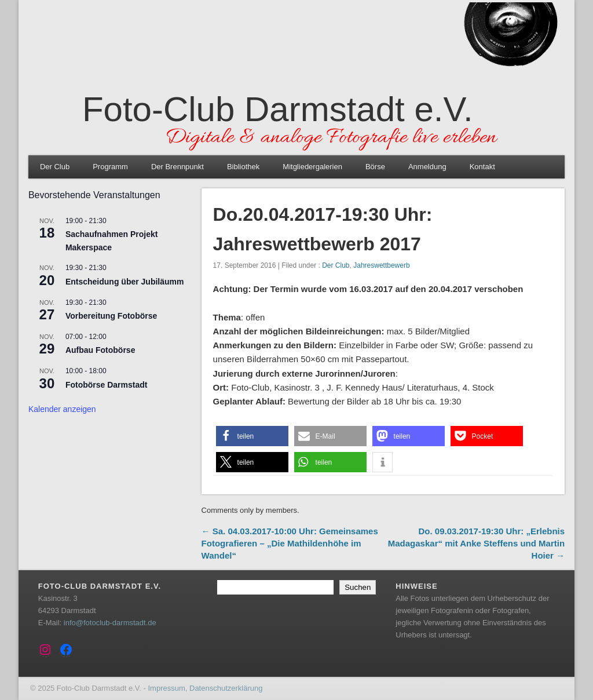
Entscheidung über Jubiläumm (125, 282)
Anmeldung (427, 167)
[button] (252, 436)
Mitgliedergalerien (312, 167)
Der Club (55, 167)
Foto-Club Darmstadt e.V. (278, 109)
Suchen (358, 587)
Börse (375, 167)
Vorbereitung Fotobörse (111, 316)
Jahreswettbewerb (381, 265)
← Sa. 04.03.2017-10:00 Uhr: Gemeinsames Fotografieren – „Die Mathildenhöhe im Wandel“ (290, 543)
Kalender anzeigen (62, 409)
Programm (110, 167)
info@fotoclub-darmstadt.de (110, 623)
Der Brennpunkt (177, 167)
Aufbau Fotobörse (100, 350)
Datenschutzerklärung (226, 688)
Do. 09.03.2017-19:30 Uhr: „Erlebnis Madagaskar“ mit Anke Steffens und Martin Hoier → (476, 543)
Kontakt (482, 167)
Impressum (166, 688)
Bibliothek (243, 167)
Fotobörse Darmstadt (107, 385)
